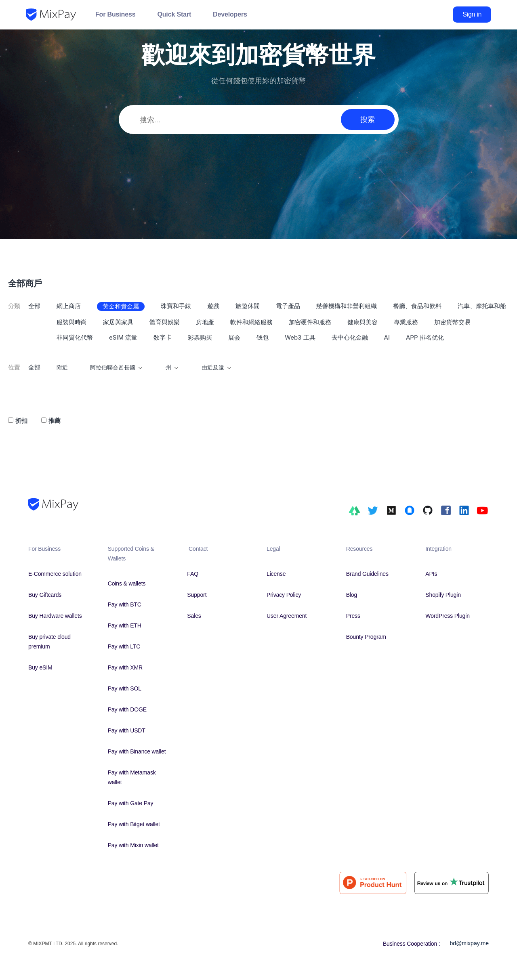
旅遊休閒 (248, 306)
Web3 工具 (300, 337)
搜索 (368, 119)
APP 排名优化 (425, 337)
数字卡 (163, 337)
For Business (115, 14)
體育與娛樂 (165, 322)
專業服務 (406, 322)
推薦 (55, 421)
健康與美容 (363, 322)
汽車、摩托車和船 (482, 306)
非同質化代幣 (75, 337)
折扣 (21, 421)
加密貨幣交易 (452, 322)
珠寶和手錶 (176, 306)
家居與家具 (118, 322)
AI (387, 337)
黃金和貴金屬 (121, 306)
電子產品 (288, 306)
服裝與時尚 (72, 322)
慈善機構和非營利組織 (347, 306)
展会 (234, 337)
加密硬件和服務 (310, 322)
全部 (34, 306)
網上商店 (69, 306)
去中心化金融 (350, 337)
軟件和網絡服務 (251, 322)
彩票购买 (200, 337)
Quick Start (174, 14)
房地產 (205, 322)
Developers (230, 14)
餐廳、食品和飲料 (417, 306)
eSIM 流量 (123, 337)
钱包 (263, 337)
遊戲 (213, 306)
